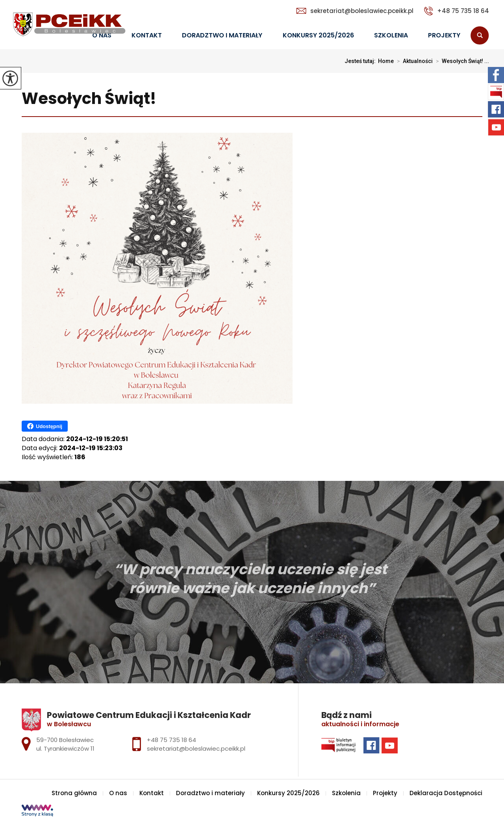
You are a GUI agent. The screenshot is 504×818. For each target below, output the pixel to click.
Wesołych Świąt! (89, 99)
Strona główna (74, 793)
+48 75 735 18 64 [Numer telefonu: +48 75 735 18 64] (171, 740)
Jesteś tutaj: (361, 61)
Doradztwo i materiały (222, 35)
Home (386, 61)
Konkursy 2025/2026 (318, 35)
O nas (118, 793)
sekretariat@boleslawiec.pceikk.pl (355, 11)
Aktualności (413, 61)
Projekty (444, 35)
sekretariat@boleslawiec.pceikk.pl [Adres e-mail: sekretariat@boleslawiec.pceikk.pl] (196, 748)
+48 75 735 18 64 (457, 11)
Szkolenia (391, 35)
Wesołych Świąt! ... (461, 61)
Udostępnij (45, 426)
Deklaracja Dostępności (446, 793)
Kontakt (147, 35)
